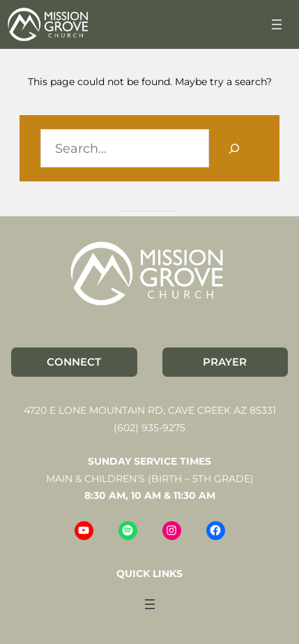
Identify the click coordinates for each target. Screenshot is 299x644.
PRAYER (225, 362)
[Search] (234, 148)
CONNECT (74, 362)
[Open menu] (277, 24)
